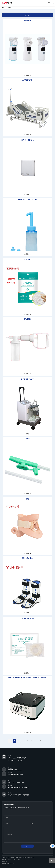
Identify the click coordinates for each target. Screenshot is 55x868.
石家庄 (15, 859)
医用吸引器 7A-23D (28, 379)
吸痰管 (27, 439)
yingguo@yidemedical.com (17, 782)
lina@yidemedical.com (16, 775)
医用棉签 (27, 260)
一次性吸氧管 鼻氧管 (27, 618)
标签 (19, 859)
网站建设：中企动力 (7, 859)
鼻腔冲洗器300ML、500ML (27, 199)
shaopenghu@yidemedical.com (19, 787)
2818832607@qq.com (15, 770)
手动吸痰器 (27, 319)
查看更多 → (27, 75)
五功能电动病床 (27, 80)
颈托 (27, 499)
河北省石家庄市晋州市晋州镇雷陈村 (19, 795)
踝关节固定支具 (27, 558)
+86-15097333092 (14, 761)
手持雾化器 (27, 21)
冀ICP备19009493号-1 (8, 863)
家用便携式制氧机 (27, 140)
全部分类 (27, 15)
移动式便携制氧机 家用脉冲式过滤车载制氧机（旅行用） (27, 678)
